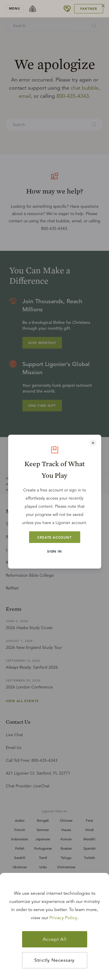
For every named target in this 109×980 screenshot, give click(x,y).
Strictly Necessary (54, 960)
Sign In (54, 551)
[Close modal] (93, 443)
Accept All (55, 939)
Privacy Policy (63, 918)
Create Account (54, 537)
